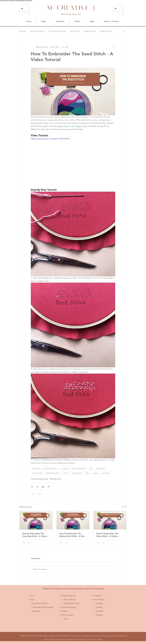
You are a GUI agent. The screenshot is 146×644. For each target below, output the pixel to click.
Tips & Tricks (75, 31)
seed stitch (106, 473)
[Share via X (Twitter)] (37, 487)
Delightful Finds (106, 31)
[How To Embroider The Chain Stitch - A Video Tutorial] (110, 520)
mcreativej (64, 469)
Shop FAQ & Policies (40, 603)
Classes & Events (90, 31)
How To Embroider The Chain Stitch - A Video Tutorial (107, 535)
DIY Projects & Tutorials (57, 31)
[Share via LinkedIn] (43, 487)
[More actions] (114, 47)
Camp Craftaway (70, 600)
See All (124, 507)
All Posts (22, 31)
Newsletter (97, 596)
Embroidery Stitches (37, 31)
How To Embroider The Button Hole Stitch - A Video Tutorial (73, 535)
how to (66, 473)
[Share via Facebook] (32, 487)
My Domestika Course (72, 603)
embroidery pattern (53, 473)
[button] (124, 31)
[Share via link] (49, 487)
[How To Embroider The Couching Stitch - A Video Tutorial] (36, 520)
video (87, 473)
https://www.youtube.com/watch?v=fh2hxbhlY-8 (50, 139)
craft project (100, 469)
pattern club (77, 473)
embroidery (36, 469)
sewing (96, 473)
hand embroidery (51, 469)
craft (90, 469)
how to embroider (78, 469)
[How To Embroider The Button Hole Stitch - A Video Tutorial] (73, 520)
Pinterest (99, 615)
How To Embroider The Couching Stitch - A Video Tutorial (34, 535)
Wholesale (36, 611)
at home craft (37, 473)
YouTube (99, 607)
